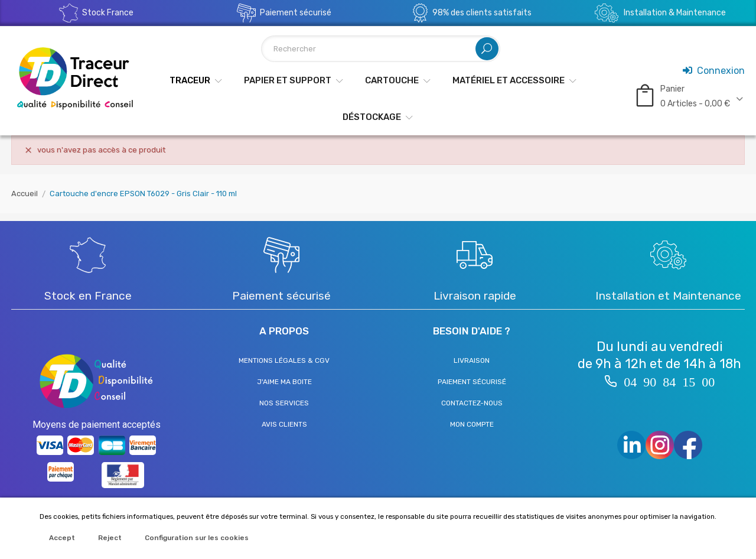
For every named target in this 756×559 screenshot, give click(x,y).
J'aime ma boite (284, 382)
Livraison (472, 360)
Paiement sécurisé (472, 382)
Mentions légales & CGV (284, 360)
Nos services (284, 403)
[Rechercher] (381, 49)
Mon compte (472, 424)
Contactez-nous (472, 403)
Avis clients (284, 424)
